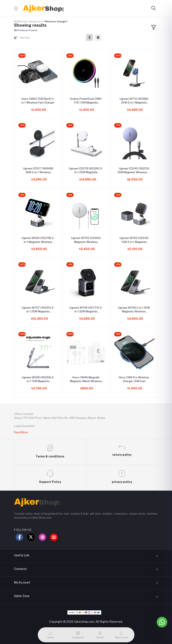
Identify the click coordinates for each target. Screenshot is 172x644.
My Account (22, 582)
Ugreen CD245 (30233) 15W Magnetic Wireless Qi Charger (134, 171)
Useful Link (22, 555)
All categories (33, 21)
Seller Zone (22, 596)
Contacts (20, 569)
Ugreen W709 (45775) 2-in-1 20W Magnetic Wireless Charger (86, 310)
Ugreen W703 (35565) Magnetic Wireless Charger (86, 240)
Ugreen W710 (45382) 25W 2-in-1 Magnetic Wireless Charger (134, 101)
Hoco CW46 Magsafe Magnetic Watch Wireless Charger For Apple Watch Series (86, 379)
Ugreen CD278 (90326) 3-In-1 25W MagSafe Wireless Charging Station (86, 171)
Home (18, 21)
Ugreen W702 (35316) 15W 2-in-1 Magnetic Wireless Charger (134, 240)
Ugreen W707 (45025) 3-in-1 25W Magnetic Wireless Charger (38, 310)
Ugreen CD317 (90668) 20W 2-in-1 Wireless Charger (38, 171)
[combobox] (51, 39)
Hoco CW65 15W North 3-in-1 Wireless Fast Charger (38, 101)
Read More (21, 432)
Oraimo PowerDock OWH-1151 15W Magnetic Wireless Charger (86, 101)
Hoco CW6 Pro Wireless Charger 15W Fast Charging (134, 379)
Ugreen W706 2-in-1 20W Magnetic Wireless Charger (134, 310)
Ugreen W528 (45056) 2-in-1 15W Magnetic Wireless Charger (38, 379)
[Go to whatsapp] (162, 622)
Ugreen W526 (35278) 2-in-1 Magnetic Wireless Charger (38, 240)
